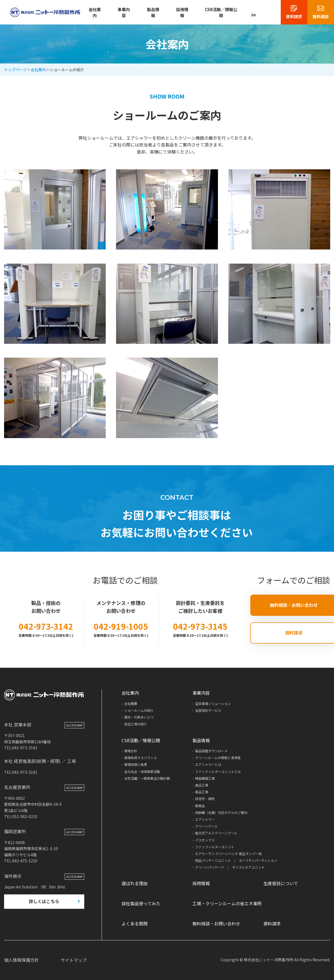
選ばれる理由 (135, 883)
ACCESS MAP (74, 726)
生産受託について (281, 883)
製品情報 (153, 12)
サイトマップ (74, 960)
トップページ (15, 70)
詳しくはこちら (44, 902)
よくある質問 (135, 923)
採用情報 (182, 12)
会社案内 (95, 12)
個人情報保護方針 (21, 960)
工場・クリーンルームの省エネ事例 (227, 903)
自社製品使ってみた (141, 903)
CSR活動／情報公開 (221, 12)
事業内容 (124, 12)
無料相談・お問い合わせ (216, 923)
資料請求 (272, 923)
